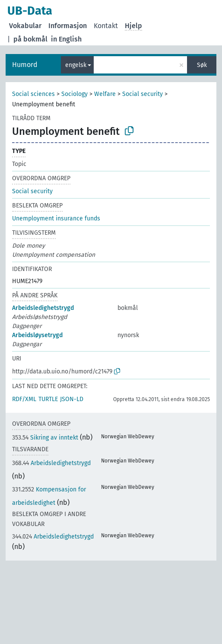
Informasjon (68, 26)
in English (66, 39)
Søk (202, 65)
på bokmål (30, 39)
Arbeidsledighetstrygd (43, 308)
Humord (25, 65)
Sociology (75, 94)
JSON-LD (72, 399)
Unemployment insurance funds (56, 218)
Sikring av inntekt (45, 438)
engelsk (76, 65)
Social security (143, 94)
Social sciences (33, 94)
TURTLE (48, 399)
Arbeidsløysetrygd (37, 335)
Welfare (105, 94)
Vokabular (25, 26)
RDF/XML (24, 399)
